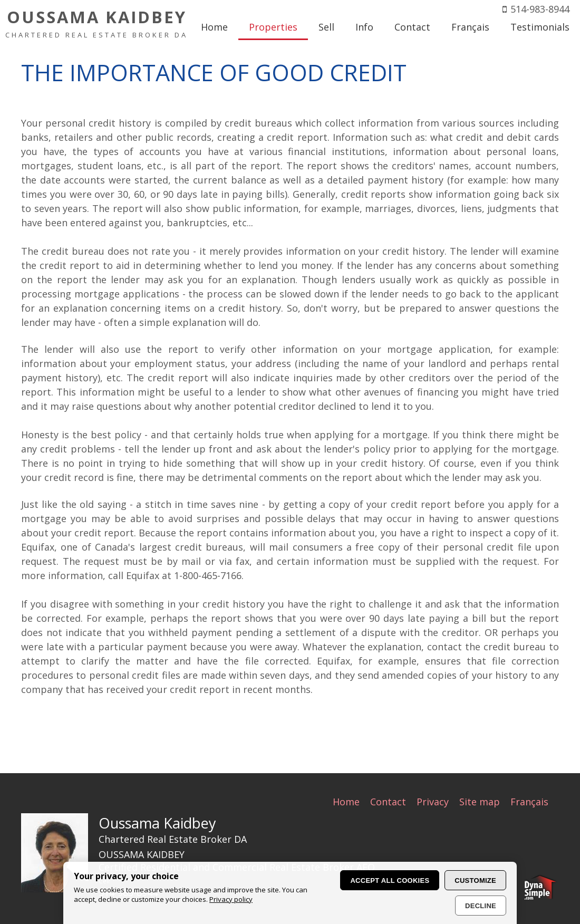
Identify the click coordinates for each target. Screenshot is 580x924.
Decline (481, 906)
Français (529, 802)
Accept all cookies (390, 880)
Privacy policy (231, 899)
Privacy (433, 802)
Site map (480, 802)
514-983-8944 (540, 9)
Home (346, 802)
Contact (388, 802)
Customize (475, 880)
